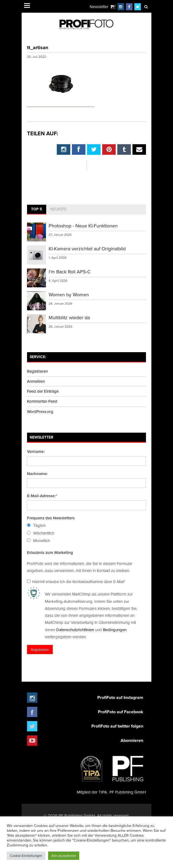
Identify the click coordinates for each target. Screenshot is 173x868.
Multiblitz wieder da (69, 317)
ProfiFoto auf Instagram (120, 697)
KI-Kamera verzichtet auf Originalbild (87, 249)
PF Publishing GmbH (128, 773)
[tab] (37, 210)
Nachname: (37, 474)
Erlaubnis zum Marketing (50, 553)
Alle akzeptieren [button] (64, 856)
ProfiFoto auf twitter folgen (117, 726)
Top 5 (37, 209)
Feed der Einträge (43, 391)
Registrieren (37, 371)
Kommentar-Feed (42, 401)
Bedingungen (115, 630)
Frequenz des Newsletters (51, 518)
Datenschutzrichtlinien (75, 630)
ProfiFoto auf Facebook (121, 712)
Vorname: (36, 452)
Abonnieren (132, 740)
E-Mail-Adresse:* (42, 496)
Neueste (58, 209)
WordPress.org (40, 411)
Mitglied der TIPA (92, 773)
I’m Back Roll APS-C (70, 272)
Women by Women (69, 295)
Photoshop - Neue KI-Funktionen (83, 226)
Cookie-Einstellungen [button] (26, 856)
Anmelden (36, 381)
